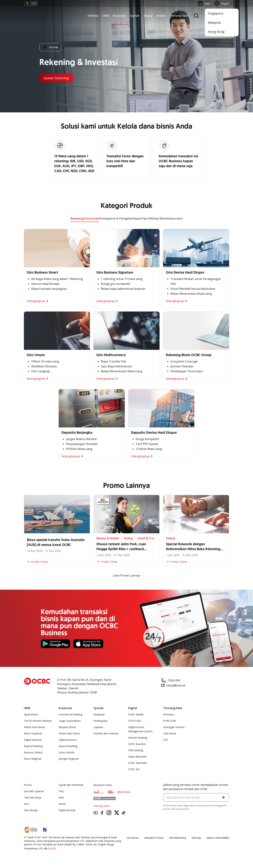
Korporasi (119, 16)
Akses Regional (33, 759)
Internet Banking (138, 738)
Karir (61, 797)
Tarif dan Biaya (33, 797)
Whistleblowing (178, 838)
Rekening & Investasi (85, 218)
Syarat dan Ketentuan (71, 785)
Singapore (216, 13)
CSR (165, 740)
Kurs (26, 804)
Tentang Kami (179, 16)
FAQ (61, 791)
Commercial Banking (70, 714)
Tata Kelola (170, 733)
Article (62, 804)
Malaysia (214, 22)
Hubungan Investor (174, 727)
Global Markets (161, 218)
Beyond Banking (33, 746)
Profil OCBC (170, 721)
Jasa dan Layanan (34, 791)
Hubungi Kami (101, 806)
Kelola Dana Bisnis (35, 727)
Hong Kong (216, 32)
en (34, 3)
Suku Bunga (31, 810)
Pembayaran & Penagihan (116, 218)
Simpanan (99, 714)
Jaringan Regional (69, 759)
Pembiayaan (100, 721)
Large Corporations (70, 721)
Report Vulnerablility (218, 838)
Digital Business (33, 740)
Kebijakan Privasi (154, 838)
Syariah (135, 16)
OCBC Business (137, 744)
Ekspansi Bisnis (67, 727)
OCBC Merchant (137, 763)
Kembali (50, 47)
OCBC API (134, 769)
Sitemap (196, 838)
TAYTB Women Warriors (38, 721)
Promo (28, 785)
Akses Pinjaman (33, 733)
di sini (52, 848)
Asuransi (177, 218)
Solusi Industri (67, 752)
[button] (223, 797)
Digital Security (67, 810)
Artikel (161, 16)
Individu (93, 16)
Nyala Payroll (142, 218)
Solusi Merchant (137, 757)
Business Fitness (33, 752)
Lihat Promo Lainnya (126, 575)
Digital (148, 16)
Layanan (98, 727)
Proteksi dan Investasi (106, 733)
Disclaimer (133, 838)
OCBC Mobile (136, 714)
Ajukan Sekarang (56, 78)
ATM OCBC (135, 721)
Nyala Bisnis (31, 714)
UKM (106, 16)
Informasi (168, 714)
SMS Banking (136, 750)
